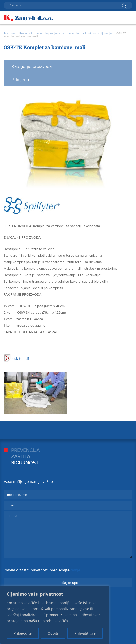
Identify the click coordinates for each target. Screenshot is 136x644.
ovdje (75, 570)
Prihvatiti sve (85, 633)
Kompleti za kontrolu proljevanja (90, 34)
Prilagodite (23, 633)
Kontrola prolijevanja (50, 34)
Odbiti (53, 633)
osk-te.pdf (21, 358)
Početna (9, 34)
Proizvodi (26, 34)
